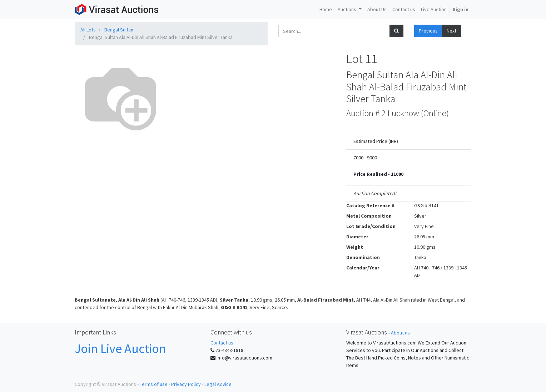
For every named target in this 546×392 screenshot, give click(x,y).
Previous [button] (428, 31)
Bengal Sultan (119, 30)
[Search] (396, 31)
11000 (397, 174)
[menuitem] (326, 9)
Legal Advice (218, 384)
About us (400, 333)
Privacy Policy (186, 384)
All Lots (88, 30)
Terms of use (154, 384)
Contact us (222, 343)
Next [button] (451, 31)
